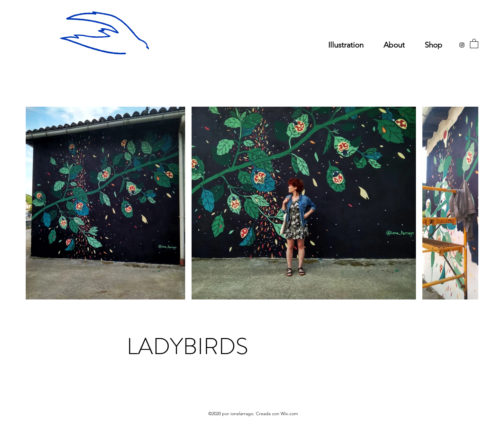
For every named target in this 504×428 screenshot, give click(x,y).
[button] (474, 43)
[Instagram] (462, 45)
